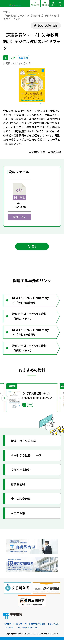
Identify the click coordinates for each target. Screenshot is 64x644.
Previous (4, 402)
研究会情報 (19, 488)
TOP (5, 12)
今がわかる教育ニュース (27, 459)
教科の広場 (44, 4)
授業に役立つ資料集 (24, 445)
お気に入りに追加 (47, 26)
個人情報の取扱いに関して (45, 632)
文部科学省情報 (22, 474)
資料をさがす (33, 4)
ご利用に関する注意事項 (36, 628)
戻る (32, 248)
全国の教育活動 (22, 503)
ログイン (53, 4)
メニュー (59, 4)
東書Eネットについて (14, 628)
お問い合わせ (10, 632)
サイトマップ (25, 632)
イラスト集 (19, 517)
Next (60, 402)
